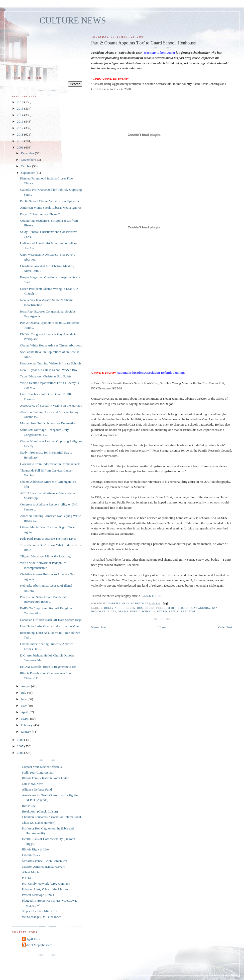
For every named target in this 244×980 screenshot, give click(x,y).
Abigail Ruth (32, 939)
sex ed (162, 611)
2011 (21, 134)
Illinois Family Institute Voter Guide (46, 778)
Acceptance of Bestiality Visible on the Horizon (51, 406)
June (24, 699)
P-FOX (27, 878)
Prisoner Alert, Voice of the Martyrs (45, 889)
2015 (21, 108)
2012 (21, 128)
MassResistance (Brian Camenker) (45, 861)
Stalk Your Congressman (38, 772)
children (128, 608)
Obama (123, 611)
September (28, 173)
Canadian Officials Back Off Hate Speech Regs (51, 620)
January (26, 732)
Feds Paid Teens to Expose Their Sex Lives (48, 539)
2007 (21, 746)
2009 (21, 147)
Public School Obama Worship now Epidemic (50, 201)
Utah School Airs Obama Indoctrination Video (50, 626)
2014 (21, 115)
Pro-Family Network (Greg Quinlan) (46, 884)
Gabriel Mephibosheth (38, 945)
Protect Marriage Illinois (38, 895)
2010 (21, 141)
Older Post (225, 627)
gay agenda (201, 608)
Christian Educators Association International (51, 817)
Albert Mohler (31, 872)
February (27, 725)
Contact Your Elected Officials (42, 767)
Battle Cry (29, 806)
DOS (140, 608)
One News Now (32, 784)
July (24, 693)
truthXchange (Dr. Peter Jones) (42, 917)
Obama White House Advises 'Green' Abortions (51, 345)
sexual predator (182, 611)
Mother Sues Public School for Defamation (48, 423)
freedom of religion (173, 608)
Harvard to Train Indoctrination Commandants (50, 464)
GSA (215, 608)
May (24, 706)
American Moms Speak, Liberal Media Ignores (51, 208)
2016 (21, 102)
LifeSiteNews (31, 855)
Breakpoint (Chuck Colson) (40, 811)
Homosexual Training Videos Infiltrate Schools (51, 363)
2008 (21, 740)
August (26, 686)
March (26, 719)
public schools (143, 611)
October (27, 166)
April (25, 712)
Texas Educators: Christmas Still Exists (46, 376)
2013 (21, 121)
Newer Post (99, 627)
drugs (150, 608)
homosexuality (104, 611)
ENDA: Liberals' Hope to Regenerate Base (48, 667)
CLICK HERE (151, 596)
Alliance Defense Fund (37, 789)
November (28, 160)
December (28, 153)
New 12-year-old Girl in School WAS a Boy (49, 370)
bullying (111, 608)
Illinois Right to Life (35, 849)
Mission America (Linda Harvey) (44, 867)
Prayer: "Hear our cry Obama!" (40, 214)
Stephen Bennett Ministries (40, 911)
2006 (21, 753)
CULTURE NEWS (73, 21)
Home (162, 627)
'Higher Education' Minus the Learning (45, 556)
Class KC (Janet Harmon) (39, 823)
